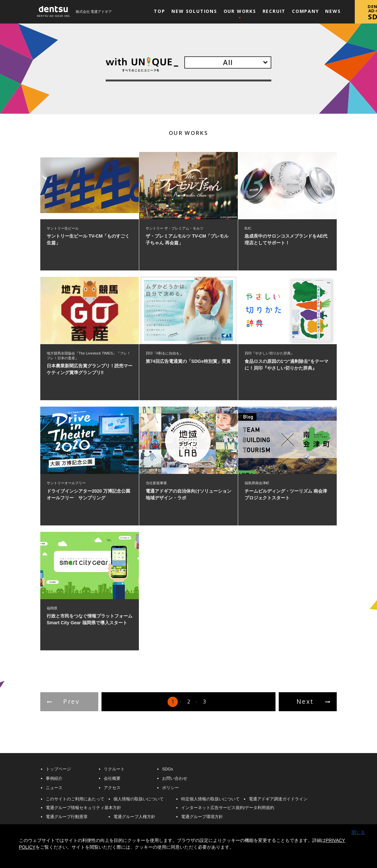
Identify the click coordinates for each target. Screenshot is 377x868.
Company (305, 11)
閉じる (358, 832)
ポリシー (170, 788)
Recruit (274, 11)
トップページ (58, 769)
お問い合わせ (175, 779)
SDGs (168, 769)
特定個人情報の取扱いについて (210, 799)
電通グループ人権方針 (134, 817)
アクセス (112, 788)
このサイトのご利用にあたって (75, 799)
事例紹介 (54, 779)
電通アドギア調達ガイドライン (278, 799)
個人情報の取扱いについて (139, 799)
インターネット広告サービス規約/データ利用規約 (228, 808)
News (333, 11)
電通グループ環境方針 (202, 817)
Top (159, 11)
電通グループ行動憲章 (67, 817)
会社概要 (112, 779)
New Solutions (194, 11)
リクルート (114, 769)
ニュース (54, 788)
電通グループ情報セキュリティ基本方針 (83, 808)
